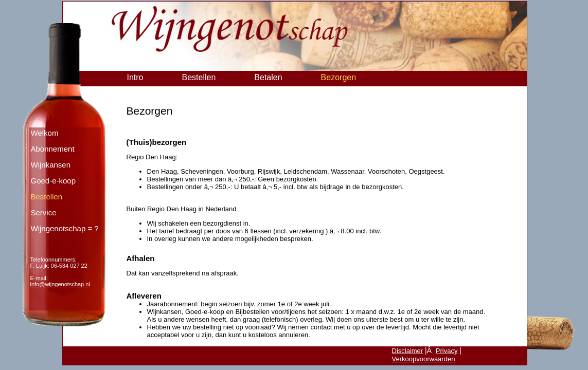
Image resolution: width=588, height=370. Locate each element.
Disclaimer (408, 351)
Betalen (268, 77)
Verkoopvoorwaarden (424, 359)
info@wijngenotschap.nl (60, 284)
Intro (135, 77)
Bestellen (199, 77)
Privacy (447, 351)
